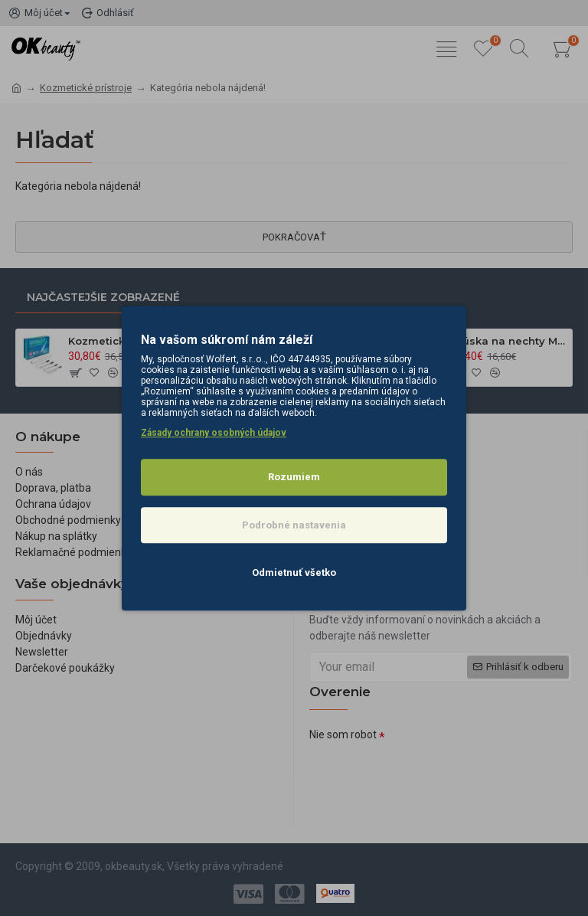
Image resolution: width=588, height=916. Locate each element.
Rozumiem (294, 477)
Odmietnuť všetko (294, 572)
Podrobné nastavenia (294, 525)
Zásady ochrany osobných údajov (214, 433)
